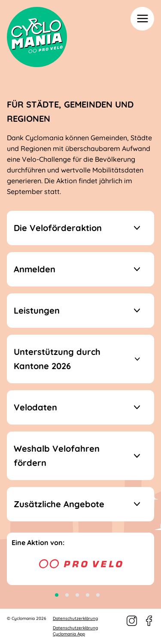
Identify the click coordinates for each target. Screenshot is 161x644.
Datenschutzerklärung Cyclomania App (75, 631)
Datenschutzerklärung (75, 618)
